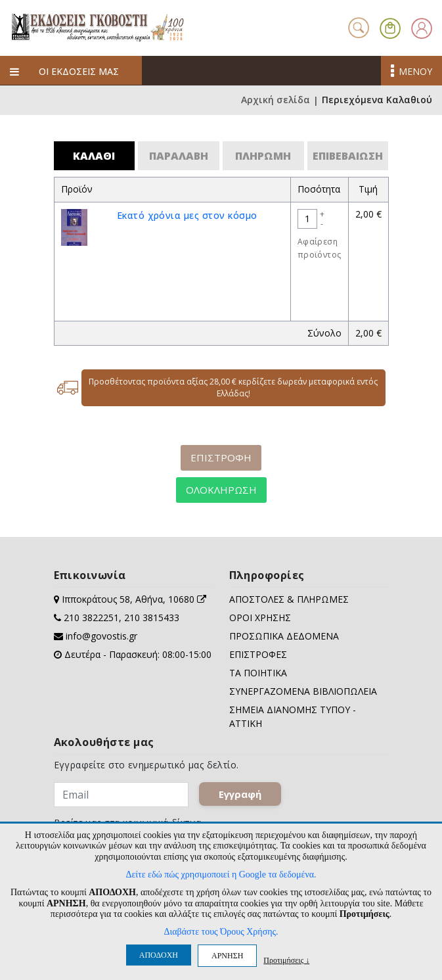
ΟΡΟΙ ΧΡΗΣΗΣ (260, 618)
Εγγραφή (240, 794)
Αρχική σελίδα (276, 100)
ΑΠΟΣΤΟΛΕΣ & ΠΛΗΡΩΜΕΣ (289, 599)
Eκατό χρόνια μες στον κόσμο (187, 215)
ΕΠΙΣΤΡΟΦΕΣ (258, 654)
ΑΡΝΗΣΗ (227, 956)
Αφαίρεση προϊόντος (320, 248)
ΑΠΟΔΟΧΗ (159, 955)
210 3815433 (152, 618)
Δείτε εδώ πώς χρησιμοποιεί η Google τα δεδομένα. (221, 875)
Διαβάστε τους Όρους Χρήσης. (221, 932)
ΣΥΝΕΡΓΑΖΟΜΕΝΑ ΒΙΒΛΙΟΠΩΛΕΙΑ (303, 691)
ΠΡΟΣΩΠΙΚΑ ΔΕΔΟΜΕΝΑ (284, 636)
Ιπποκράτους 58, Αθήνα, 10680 (134, 599)
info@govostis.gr (101, 636)
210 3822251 (91, 618)
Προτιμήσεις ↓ (286, 960)
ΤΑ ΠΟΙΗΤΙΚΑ (258, 673)
